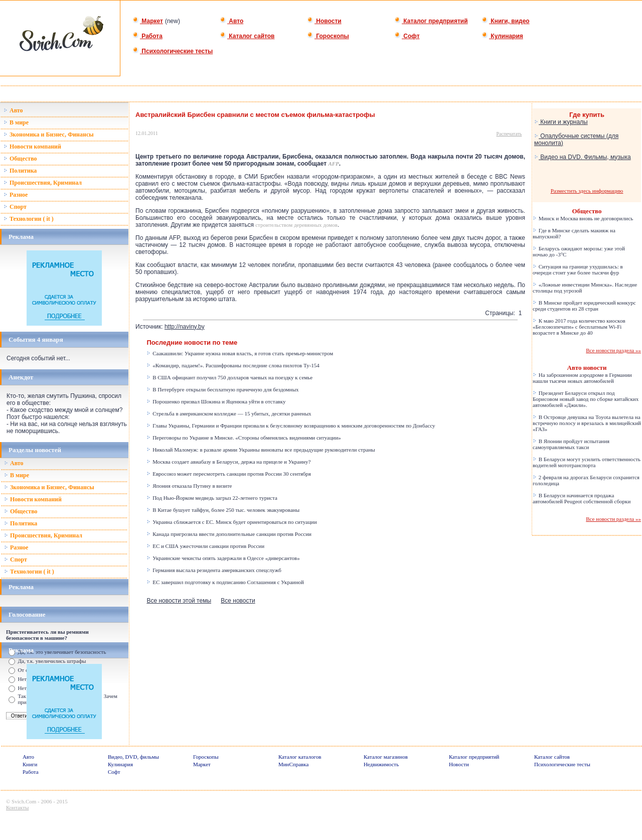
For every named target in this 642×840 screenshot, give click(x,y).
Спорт (15, 207)
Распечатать (509, 134)
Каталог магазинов (386, 757)
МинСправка (293, 764)
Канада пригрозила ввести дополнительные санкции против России (229, 534)
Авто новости (587, 368)
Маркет (148, 21)
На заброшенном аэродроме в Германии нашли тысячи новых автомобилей (582, 378)
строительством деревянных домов (296, 225)
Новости (324, 21)
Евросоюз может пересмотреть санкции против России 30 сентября (228, 474)
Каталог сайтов (247, 36)
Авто (231, 21)
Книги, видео (506, 21)
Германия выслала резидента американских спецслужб (214, 570)
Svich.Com (24, 801)
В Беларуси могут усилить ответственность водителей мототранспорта (587, 462)
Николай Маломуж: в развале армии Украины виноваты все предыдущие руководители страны (261, 450)
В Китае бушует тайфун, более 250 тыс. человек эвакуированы (223, 510)
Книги (30, 764)
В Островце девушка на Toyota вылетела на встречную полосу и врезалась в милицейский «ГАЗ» (587, 423)
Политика (20, 171)
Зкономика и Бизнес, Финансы (49, 134)
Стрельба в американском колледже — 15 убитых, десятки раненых (229, 413)
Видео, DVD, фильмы (133, 757)
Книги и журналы (561, 122)
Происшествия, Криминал (43, 183)
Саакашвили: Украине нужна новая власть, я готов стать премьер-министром (240, 353)
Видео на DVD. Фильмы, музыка (583, 157)
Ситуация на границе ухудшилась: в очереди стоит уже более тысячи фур (578, 269)
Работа (147, 36)
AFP (333, 164)
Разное (16, 195)
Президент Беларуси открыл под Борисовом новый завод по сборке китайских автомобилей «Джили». (586, 399)
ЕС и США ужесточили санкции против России (205, 546)
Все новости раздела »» (613, 350)
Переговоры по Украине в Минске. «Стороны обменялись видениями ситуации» (244, 438)
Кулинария (502, 36)
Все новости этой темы (179, 601)
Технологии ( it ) (29, 219)
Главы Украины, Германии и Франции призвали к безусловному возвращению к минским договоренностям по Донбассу (291, 426)
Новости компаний (32, 147)
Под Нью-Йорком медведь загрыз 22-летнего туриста (212, 498)
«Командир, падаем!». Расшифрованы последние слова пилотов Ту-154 (233, 365)
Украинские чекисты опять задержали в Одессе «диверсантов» (223, 558)
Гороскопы (328, 36)
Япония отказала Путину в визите (189, 486)
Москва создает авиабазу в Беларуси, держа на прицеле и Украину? (228, 462)
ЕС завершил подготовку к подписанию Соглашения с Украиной (225, 582)
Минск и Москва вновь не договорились (583, 218)
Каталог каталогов (300, 757)
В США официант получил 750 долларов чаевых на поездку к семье (229, 377)
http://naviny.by (185, 327)
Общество (20, 159)
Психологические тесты (173, 51)
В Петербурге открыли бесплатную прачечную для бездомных (222, 389)
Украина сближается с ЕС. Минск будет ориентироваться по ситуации (231, 522)
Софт (407, 36)
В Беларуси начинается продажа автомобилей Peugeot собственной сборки (582, 498)
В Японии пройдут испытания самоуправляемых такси (571, 444)
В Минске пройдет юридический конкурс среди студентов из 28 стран (584, 306)
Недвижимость (381, 764)
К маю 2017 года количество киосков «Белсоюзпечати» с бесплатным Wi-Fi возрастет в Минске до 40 (579, 327)
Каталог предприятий (431, 21)
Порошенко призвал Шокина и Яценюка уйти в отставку (216, 401)
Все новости (238, 601)
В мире (16, 122)
